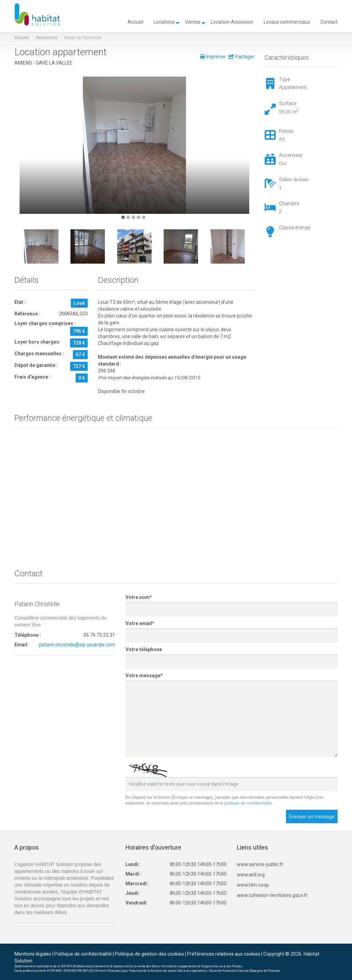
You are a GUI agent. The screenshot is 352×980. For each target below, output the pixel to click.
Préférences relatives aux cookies (224, 954)
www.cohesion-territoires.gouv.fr (272, 895)
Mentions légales (33, 954)
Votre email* (140, 623)
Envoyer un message (312, 817)
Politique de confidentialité (83, 954)
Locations (164, 21)
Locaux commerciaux (287, 21)
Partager (241, 57)
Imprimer (213, 57)
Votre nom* (139, 597)
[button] (123, 217)
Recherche (47, 38)
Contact (329, 21)
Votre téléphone (144, 649)
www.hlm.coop (253, 885)
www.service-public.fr (260, 864)
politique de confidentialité (248, 803)
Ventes (193, 21)
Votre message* (144, 676)
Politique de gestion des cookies (149, 954)
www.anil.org (251, 875)
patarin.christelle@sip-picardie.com (77, 645)
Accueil (135, 21)
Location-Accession (232, 21)
